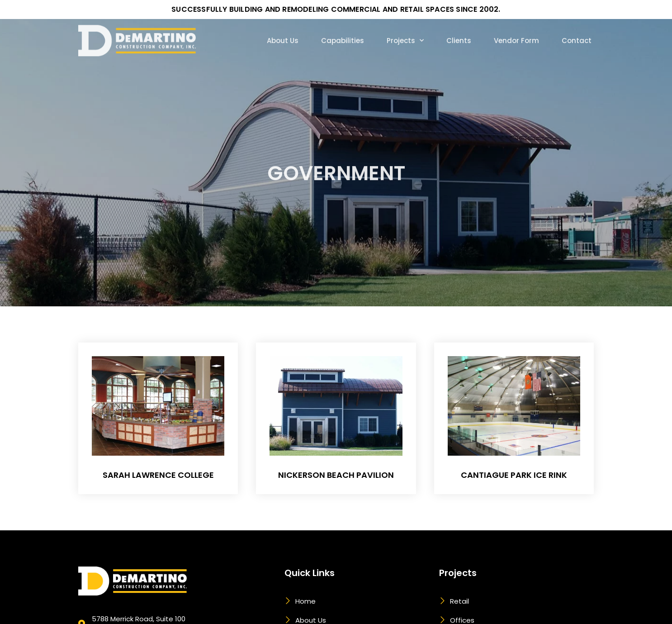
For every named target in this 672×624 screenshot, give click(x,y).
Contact (577, 27)
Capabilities (343, 27)
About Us (283, 27)
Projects (405, 27)
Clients (459, 27)
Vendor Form (516, 27)
